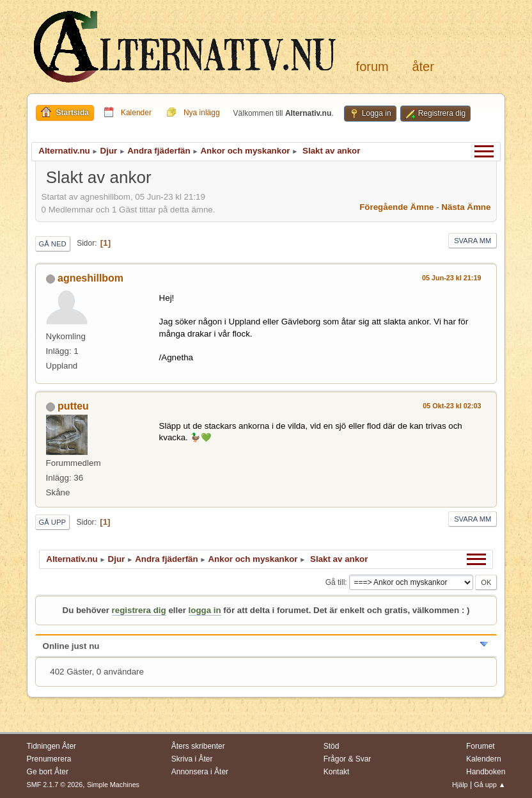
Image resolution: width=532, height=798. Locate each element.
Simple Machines (113, 785)
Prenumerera (49, 759)
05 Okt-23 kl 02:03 (452, 406)
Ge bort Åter (48, 772)
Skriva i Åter (192, 759)
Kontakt (337, 772)
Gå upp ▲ (489, 785)
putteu (73, 406)
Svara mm (473, 241)
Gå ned (53, 244)
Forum (372, 67)
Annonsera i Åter (200, 772)
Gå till (335, 582)
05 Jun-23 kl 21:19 (451, 278)
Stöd (332, 746)
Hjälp (460, 785)
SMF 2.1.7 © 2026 (55, 785)
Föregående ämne (396, 207)
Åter (423, 67)
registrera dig (139, 610)
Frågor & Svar (348, 759)
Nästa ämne (466, 207)
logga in (205, 610)
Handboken (486, 772)
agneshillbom (90, 278)
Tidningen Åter (52, 746)
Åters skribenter (198, 746)
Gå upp (52, 522)
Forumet (481, 746)
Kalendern (484, 759)
